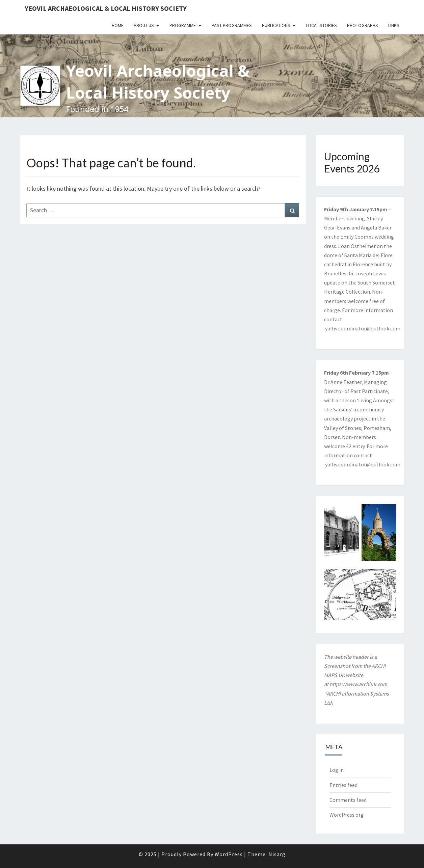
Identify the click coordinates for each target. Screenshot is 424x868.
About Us (144, 25)
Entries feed (343, 785)
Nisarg (277, 854)
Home (118, 25)
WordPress (229, 854)
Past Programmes (232, 25)
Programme (183, 25)
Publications (276, 25)
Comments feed (348, 800)
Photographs (363, 25)
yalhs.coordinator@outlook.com (363, 328)
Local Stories (321, 25)
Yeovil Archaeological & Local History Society (106, 8)
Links (394, 25)
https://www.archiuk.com (358, 684)
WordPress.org (347, 815)
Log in (337, 770)
